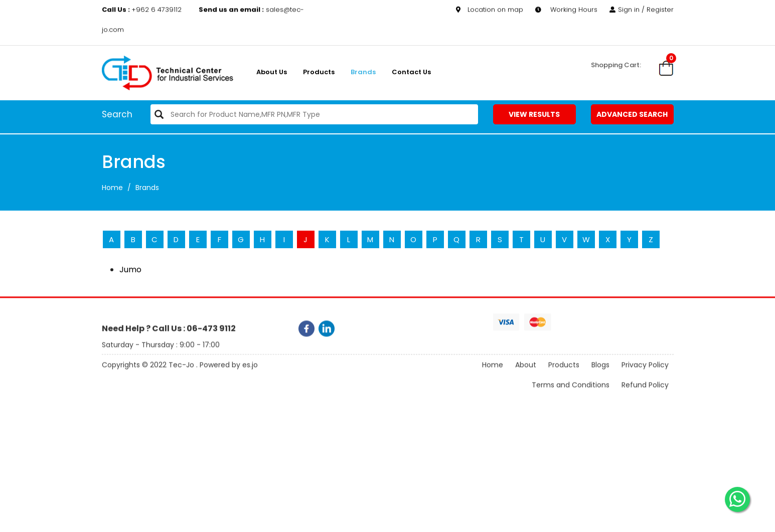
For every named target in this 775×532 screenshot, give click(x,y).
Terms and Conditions (571, 398)
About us (272, 72)
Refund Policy (645, 398)
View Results (534, 114)
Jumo (130, 270)
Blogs (600, 378)
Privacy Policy (645, 378)
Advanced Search (632, 114)
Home (112, 188)
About (526, 378)
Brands (363, 72)
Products (319, 72)
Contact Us (411, 72)
